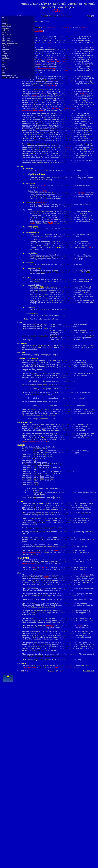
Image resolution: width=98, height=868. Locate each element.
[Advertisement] (29, 837)
